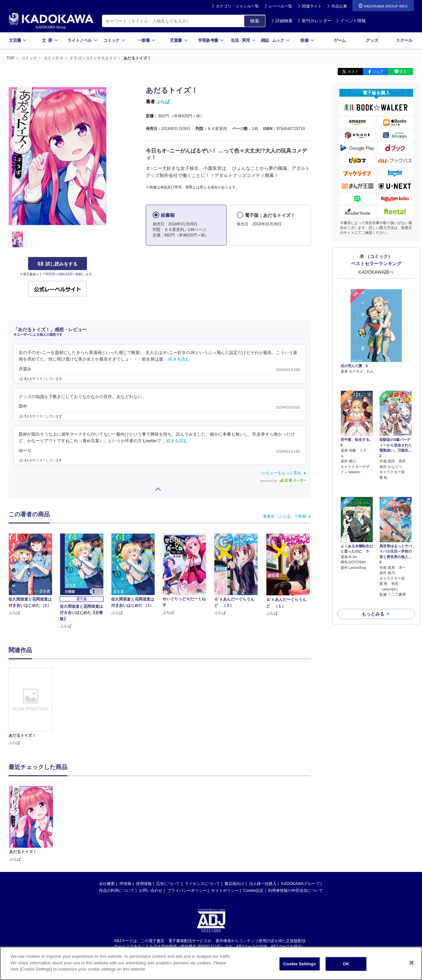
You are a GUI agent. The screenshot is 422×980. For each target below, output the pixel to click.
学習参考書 (211, 40)
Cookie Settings (299, 964)
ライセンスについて (202, 821)
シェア (378, 71)
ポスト (353, 71)
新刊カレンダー (314, 21)
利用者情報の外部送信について (295, 828)
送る (403, 71)
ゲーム (340, 40)
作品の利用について (117, 828)
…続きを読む (177, 359)
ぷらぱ (163, 101)
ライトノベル (82, 40)
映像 (307, 40)
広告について (168, 821)
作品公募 (339, 6)
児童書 (179, 40)
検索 (255, 21)
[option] (34, 707)
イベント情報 (351, 21)
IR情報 (126, 821)
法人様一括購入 (263, 821)
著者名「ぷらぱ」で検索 (284, 516)
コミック (114, 40)
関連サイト (312, 6)
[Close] (412, 963)
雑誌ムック (275, 40)
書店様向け (234, 821)
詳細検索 (282, 21)
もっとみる (373, 579)
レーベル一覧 (280, 6)
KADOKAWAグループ (300, 821)
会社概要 (107, 821)
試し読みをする (58, 264)
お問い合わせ (151, 828)
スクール (404, 40)
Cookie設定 (253, 828)
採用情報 (144, 821)
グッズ (372, 40)
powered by (283, 481)
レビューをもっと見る (281, 473)
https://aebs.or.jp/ (188, 890)
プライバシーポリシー (187, 828)
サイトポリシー (225, 828)
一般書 (147, 40)
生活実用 (243, 40)
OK (346, 964)
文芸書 (18, 40)
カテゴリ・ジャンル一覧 (237, 6)
